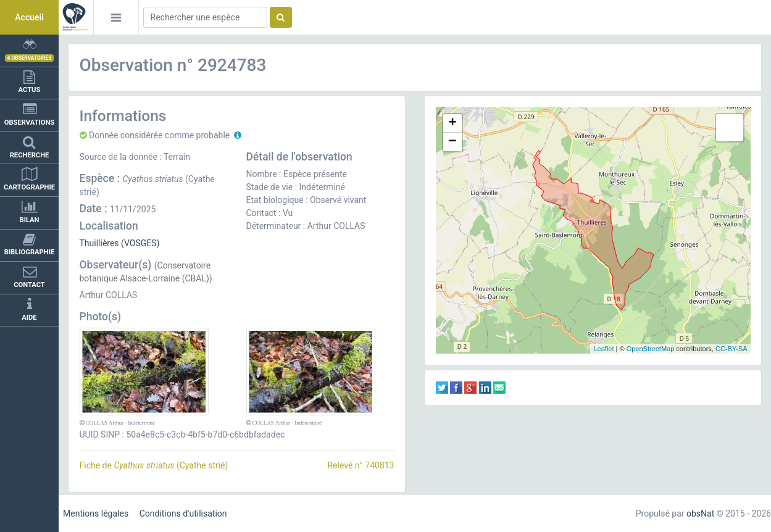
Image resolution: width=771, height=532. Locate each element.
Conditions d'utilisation (183, 513)
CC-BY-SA (731, 349)
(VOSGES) (140, 243)
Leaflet (603, 349)
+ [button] (452, 123)
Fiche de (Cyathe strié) (154, 465)
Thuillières (99, 243)
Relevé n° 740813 (360, 465)
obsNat (700, 513)
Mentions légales (96, 513)
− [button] (452, 142)
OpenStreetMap (651, 349)
